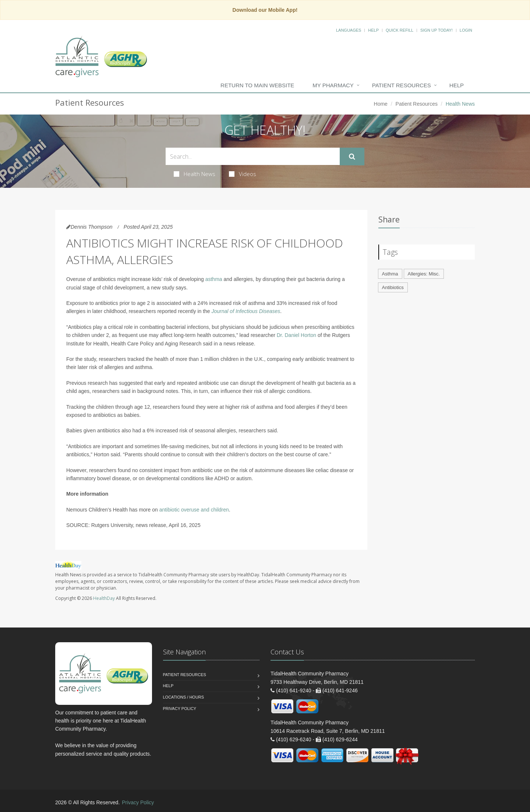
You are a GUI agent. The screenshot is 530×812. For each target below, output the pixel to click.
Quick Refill (400, 30)
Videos (243, 174)
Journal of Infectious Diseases (246, 311)
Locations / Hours (184, 697)
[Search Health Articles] (253, 156)
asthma (214, 279)
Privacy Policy (180, 709)
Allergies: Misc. (424, 274)
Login (466, 30)
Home (381, 104)
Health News (195, 174)
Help (373, 30)
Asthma (390, 274)
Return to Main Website (257, 85)
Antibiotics (393, 287)
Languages (349, 30)
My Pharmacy (333, 85)
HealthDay (104, 598)
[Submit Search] (352, 157)
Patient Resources (402, 85)
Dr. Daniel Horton (296, 335)
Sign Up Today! (437, 30)
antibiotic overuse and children (194, 510)
